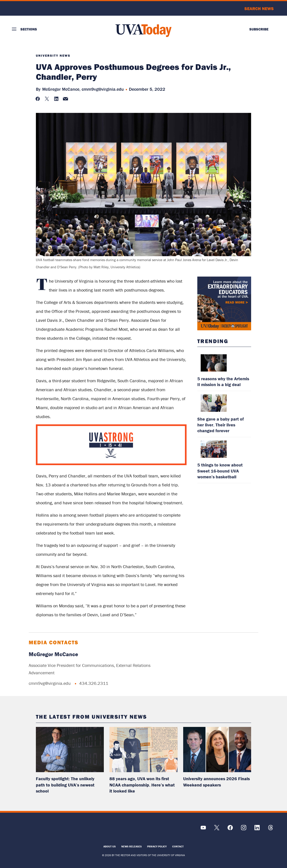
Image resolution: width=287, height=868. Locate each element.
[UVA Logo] (45, 830)
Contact (178, 846)
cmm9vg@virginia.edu (103, 89)
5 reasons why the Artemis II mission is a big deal (223, 381)
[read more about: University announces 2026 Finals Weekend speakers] (217, 750)
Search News (259, 9)
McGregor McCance (53, 654)
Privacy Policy (157, 846)
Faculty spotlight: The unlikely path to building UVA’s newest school (65, 785)
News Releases (132, 846)
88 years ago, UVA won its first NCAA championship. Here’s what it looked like (142, 785)
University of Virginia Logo (36, 8)
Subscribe (259, 29)
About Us (110, 846)
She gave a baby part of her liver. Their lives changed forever (221, 425)
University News (53, 56)
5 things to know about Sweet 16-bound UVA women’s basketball (220, 471)
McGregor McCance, (61, 89)
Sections (29, 29)
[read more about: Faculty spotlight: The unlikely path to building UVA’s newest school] (70, 750)
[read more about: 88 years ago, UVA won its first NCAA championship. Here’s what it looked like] (143, 750)
